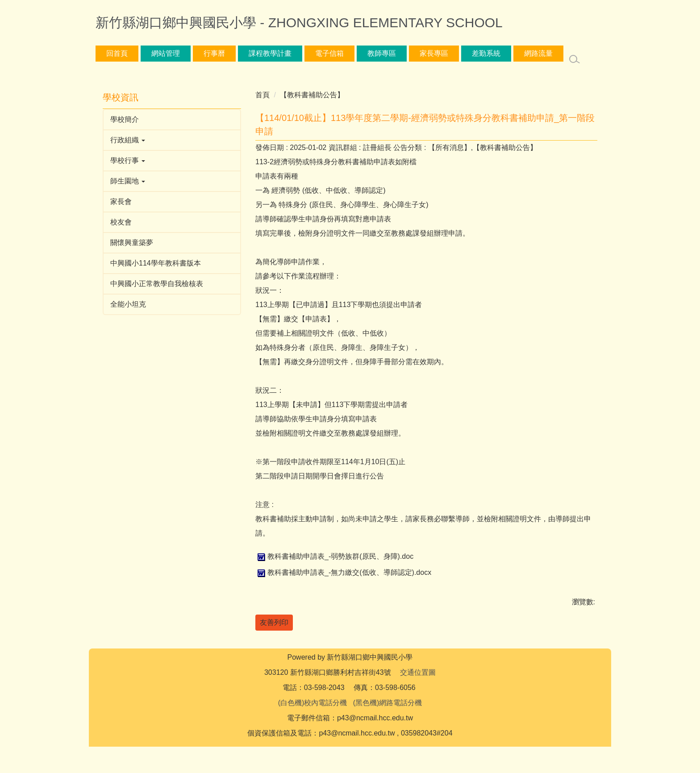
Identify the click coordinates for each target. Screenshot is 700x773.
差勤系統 (486, 53)
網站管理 (166, 53)
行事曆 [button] (214, 53)
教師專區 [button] (382, 53)
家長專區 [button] (434, 53)
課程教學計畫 (270, 53)
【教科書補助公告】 (312, 95)
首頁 (262, 95)
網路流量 (538, 53)
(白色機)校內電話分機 (313, 729)
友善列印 (274, 622)
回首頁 (117, 53)
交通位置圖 (418, 699)
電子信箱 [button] (329, 53)
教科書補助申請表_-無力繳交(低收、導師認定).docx (343, 572)
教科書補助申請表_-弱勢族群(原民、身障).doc (334, 556)
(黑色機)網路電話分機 (388, 729)
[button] (172, 140)
